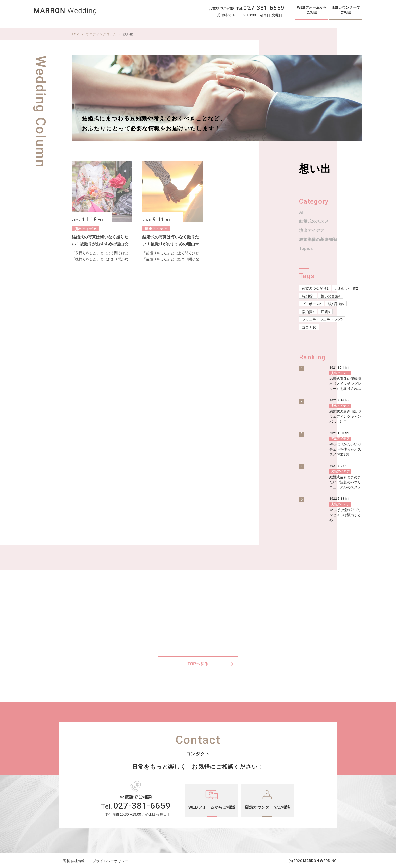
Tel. (260, 9)
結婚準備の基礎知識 (318, 240)
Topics (306, 249)
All (302, 212)
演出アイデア (312, 230)
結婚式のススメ (314, 221)
